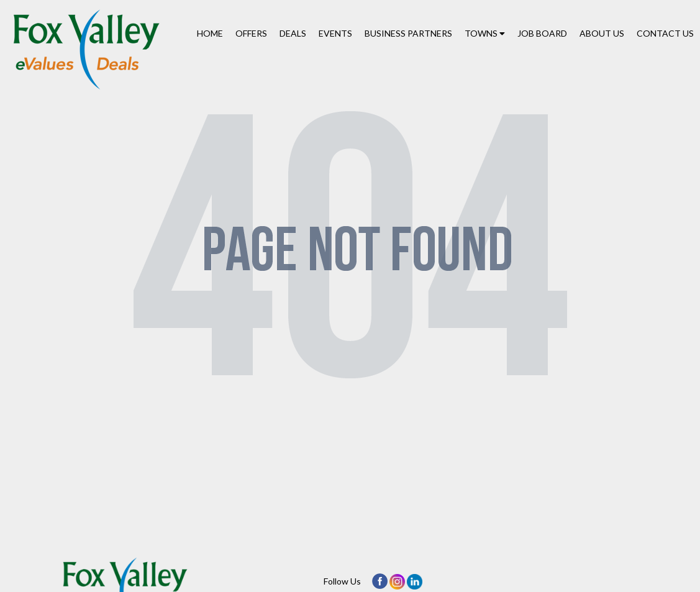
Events (335, 33)
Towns (485, 33)
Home (210, 33)
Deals (293, 33)
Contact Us (665, 33)
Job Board (542, 33)
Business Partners (408, 33)
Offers (251, 33)
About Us (602, 33)
